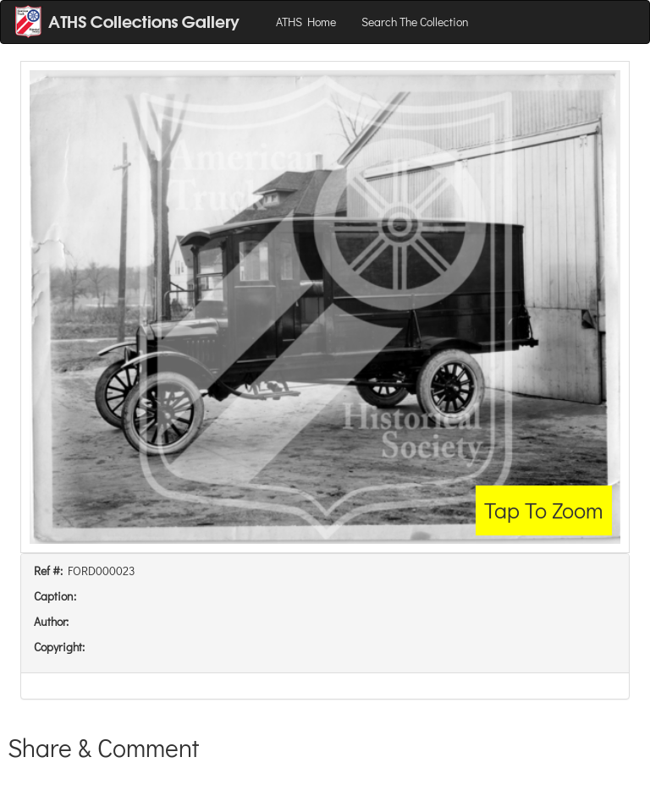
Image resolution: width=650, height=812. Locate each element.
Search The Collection (415, 22)
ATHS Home (306, 22)
